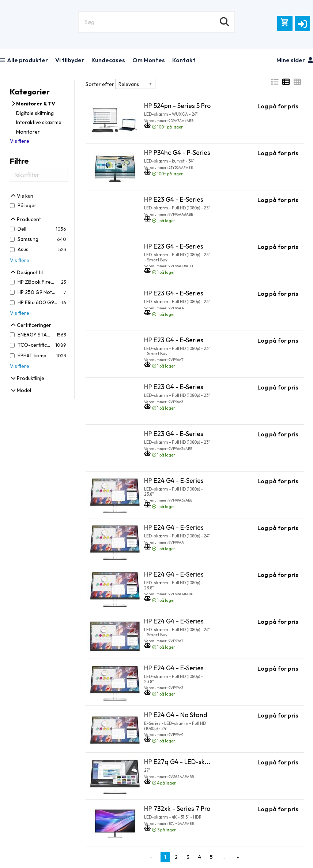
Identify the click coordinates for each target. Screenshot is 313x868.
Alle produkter (24, 60)
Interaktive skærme (39, 122)
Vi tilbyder (70, 60)
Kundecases (108, 60)
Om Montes (149, 60)
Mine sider (295, 60)
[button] (302, 23)
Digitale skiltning (35, 113)
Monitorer (28, 132)
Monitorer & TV (33, 104)
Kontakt (184, 60)
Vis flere (20, 141)
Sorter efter (100, 84)
